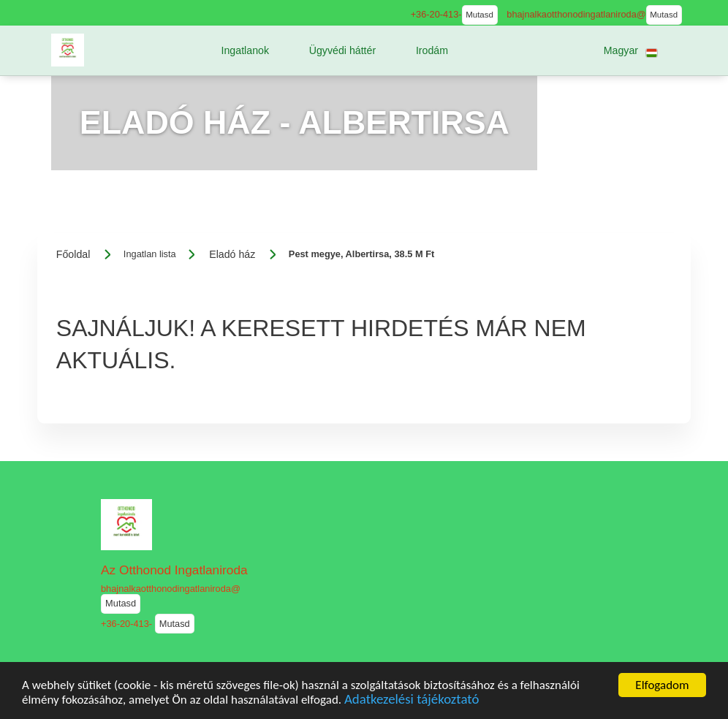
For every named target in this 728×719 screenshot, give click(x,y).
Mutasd (479, 15)
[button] (245, 50)
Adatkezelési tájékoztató (412, 703)
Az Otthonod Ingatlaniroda (174, 570)
